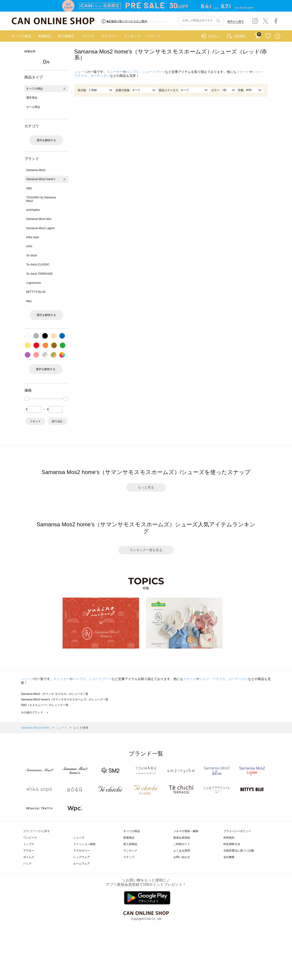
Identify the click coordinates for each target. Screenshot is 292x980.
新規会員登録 (182, 838)
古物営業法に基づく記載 (239, 851)
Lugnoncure (33, 283)
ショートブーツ (154, 72)
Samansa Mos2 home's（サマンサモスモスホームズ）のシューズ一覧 (65, 699)
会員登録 (239, 36)
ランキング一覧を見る (146, 550)
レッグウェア (82, 857)
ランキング (132, 36)
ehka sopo (33, 237)
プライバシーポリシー (237, 831)
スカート (243, 72)
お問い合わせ (182, 857)
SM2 (29, 188)
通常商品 (32, 98)
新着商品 (44, 36)
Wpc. (29, 301)
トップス (29, 844)
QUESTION (278, 36)
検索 (218, 21)
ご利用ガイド (182, 844)
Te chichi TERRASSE (40, 274)
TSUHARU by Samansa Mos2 (41, 199)
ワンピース (30, 838)
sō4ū (29, 246)
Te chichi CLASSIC (38, 265)
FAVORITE (268, 36)
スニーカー (115, 72)
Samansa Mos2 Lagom (40, 228)
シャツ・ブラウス (212, 679)
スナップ (154, 36)
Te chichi (32, 256)
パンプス (133, 72)
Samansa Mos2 (36, 170)
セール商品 (33, 107)
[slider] (27, 399)
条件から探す (236, 22)
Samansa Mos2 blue (39, 219)
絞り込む (57, 421)
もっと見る (146, 487)
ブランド (88, 36)
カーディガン (100, 76)
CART (257, 35)
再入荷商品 (66, 36)
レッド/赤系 (81, 728)
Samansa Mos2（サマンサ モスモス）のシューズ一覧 (55, 694)
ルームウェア (82, 864)
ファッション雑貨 (84, 844)
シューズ (81, 72)
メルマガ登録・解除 (186, 831)
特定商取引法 (232, 844)
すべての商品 (21, 36)
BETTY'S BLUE (36, 292)
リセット (35, 421)
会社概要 (229, 857)
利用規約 (229, 838)
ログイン (214, 36)
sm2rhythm (33, 210)
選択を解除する (46, 140)
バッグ (27, 864)
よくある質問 (182, 851)
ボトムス (29, 857)
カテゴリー (109, 36)
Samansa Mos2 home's (41, 179)
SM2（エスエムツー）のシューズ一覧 (45, 705)
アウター (29, 851)
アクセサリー (82, 851)
